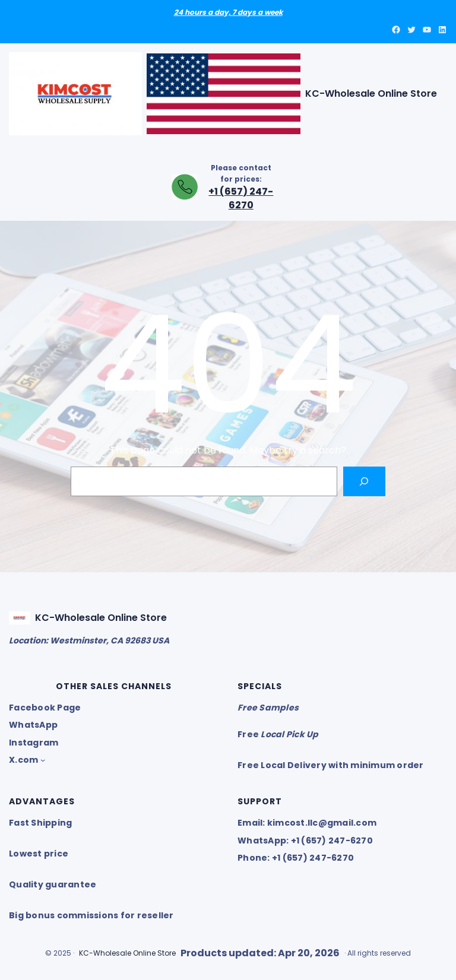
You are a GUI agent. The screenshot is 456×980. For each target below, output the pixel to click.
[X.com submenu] (43, 760)
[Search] (364, 481)
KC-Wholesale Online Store (371, 93)
